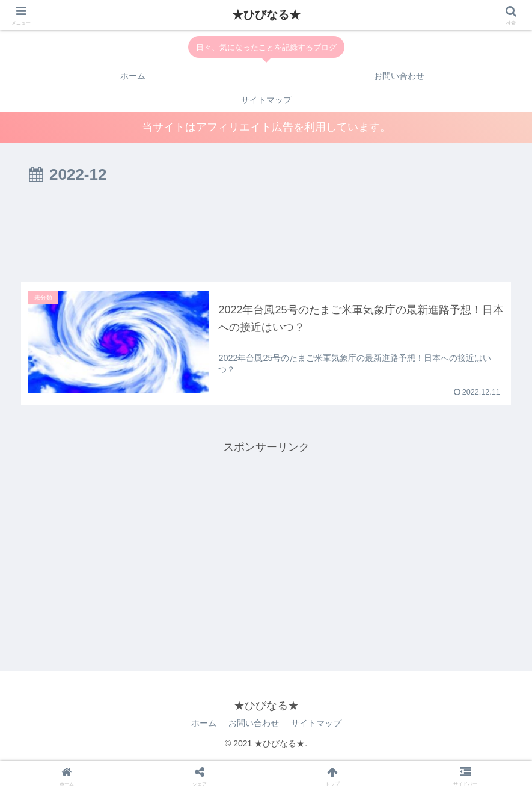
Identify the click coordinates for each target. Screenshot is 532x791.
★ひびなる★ (266, 15)
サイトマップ (316, 723)
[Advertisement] (266, 236)
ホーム (204, 723)
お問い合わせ (254, 723)
